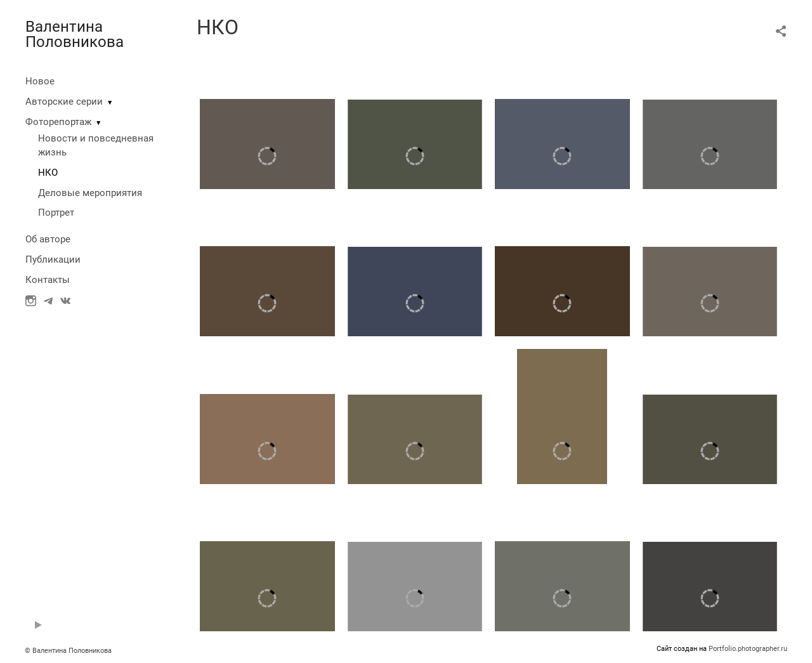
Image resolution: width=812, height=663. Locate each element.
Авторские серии (64, 102)
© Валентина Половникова (69, 651)
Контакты (48, 280)
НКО (48, 173)
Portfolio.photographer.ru (748, 649)
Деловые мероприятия (90, 193)
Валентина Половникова (75, 34)
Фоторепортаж (58, 122)
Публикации (53, 259)
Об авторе (48, 239)
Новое (40, 81)
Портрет (56, 213)
